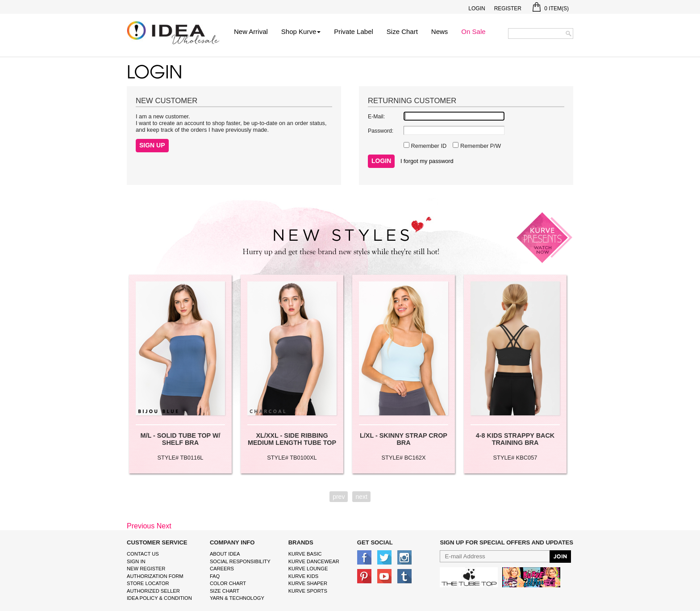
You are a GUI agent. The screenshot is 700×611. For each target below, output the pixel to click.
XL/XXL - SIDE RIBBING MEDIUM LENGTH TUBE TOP (292, 439)
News (440, 31)
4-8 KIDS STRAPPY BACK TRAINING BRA (515, 439)
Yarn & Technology (237, 598)
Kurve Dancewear (314, 561)
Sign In (136, 561)
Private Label (354, 31)
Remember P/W (480, 146)
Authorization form (155, 576)
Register (508, 8)
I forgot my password (427, 161)
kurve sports (308, 591)
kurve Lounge (308, 569)
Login (477, 8)
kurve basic (305, 554)
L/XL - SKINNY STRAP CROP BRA (404, 439)
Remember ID (428, 146)
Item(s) (551, 8)
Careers (222, 569)
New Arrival (251, 31)
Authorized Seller (153, 591)
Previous (141, 526)
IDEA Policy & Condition (159, 598)
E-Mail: (376, 117)
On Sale (473, 31)
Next (164, 526)
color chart (228, 583)
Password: (381, 131)
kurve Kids (304, 576)
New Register (146, 569)
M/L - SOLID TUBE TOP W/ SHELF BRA (180, 439)
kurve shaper (308, 583)
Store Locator (148, 583)
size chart (225, 591)
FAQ (215, 576)
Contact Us (143, 554)
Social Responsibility (240, 561)
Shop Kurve (301, 31)
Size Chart (402, 31)
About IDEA (225, 554)
